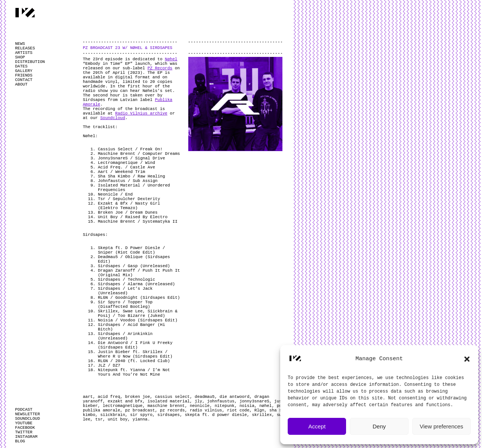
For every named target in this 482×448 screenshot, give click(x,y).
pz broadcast (140, 410)
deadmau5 (205, 397)
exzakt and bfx (125, 401)
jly (198, 401)
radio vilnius (206, 410)
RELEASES (25, 48)
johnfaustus (221, 401)
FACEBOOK (25, 428)
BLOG (20, 441)
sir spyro (141, 415)
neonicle (200, 406)
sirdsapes (169, 415)
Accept (317, 426)
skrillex (262, 415)
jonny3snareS (254, 401)
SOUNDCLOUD (27, 419)
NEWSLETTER (27, 414)
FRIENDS (24, 75)
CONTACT (24, 80)
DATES (21, 66)
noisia (247, 406)
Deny (379, 426)
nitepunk (225, 406)
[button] (467, 359)
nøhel (266, 406)
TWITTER (24, 432)
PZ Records (160, 68)
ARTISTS (24, 53)
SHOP (20, 57)
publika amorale (101, 410)
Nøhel (171, 59)
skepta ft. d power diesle (216, 415)
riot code (238, 410)
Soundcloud (113, 118)
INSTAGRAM (26, 437)
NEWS (20, 44)
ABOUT (21, 84)
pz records (172, 410)
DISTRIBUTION (30, 62)
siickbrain (113, 415)
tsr (99, 419)
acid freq (109, 397)
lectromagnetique (123, 406)
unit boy (118, 419)
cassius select (172, 397)
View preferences (442, 426)
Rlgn (259, 410)
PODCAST (24, 410)
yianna (140, 419)
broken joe (137, 397)
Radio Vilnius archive (141, 113)
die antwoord (234, 397)
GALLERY (24, 71)
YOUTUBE (24, 423)
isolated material (169, 401)
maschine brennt (166, 406)
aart (88, 397)
